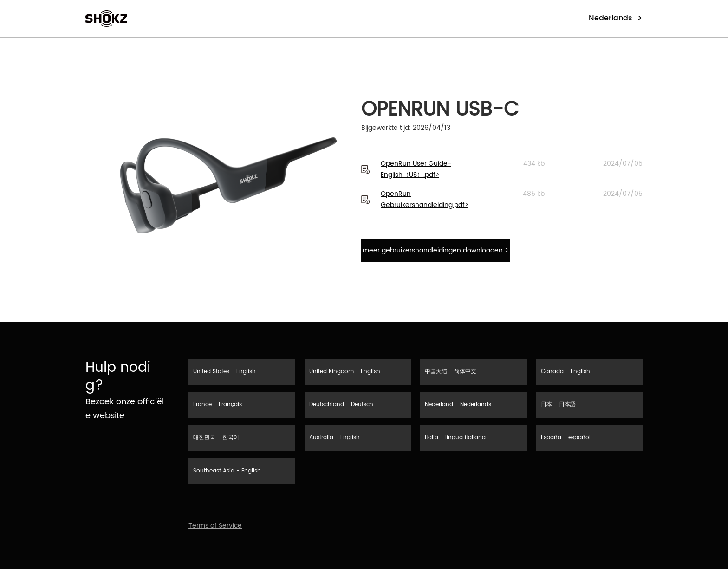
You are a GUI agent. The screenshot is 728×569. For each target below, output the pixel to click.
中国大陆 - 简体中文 (451, 372)
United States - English (224, 372)
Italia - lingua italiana (455, 437)
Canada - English (565, 372)
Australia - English (335, 437)
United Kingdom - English (345, 372)
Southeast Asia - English (227, 471)
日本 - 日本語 (558, 404)
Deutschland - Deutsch (341, 404)
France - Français (218, 404)
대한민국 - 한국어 (216, 437)
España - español (566, 437)
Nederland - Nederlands (458, 404)
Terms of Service (215, 526)
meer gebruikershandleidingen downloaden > (435, 250)
